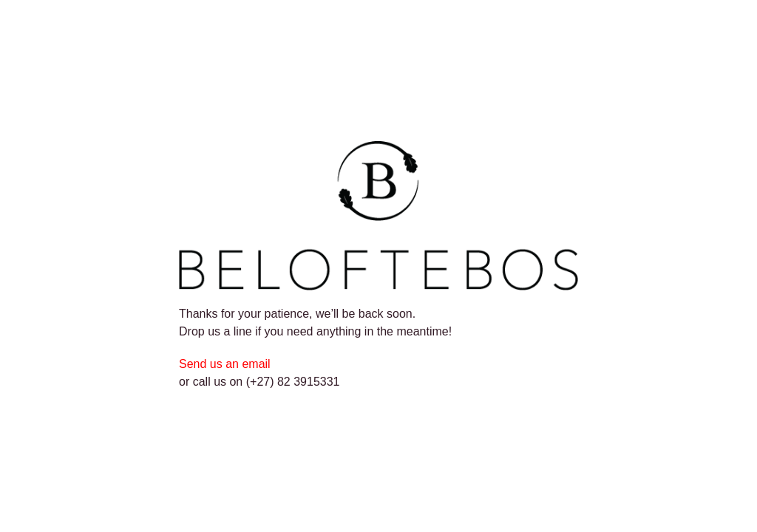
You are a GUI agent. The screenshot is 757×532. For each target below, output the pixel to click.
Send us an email (226, 364)
